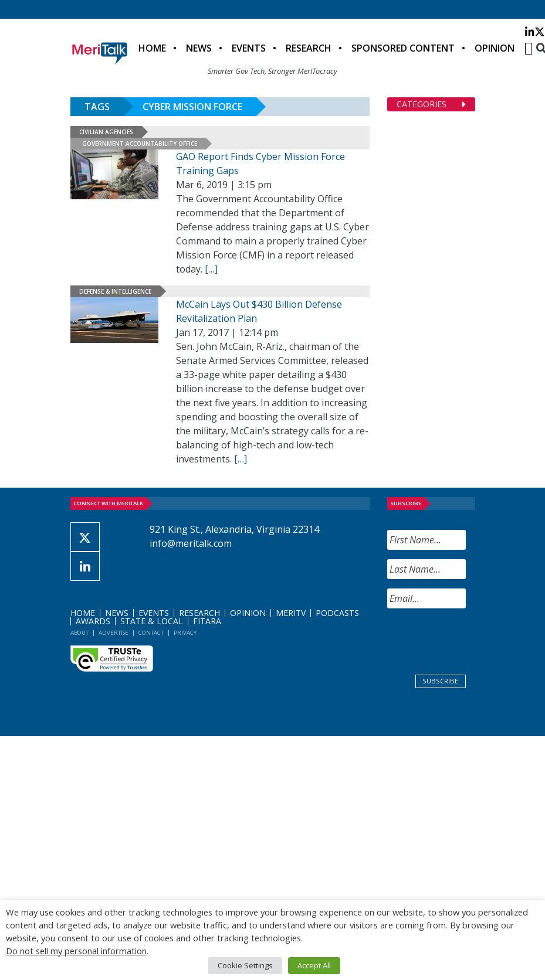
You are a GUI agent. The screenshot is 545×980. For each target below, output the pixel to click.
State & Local (152, 621)
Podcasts (337, 613)
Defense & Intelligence (115, 291)
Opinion (495, 48)
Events (249, 48)
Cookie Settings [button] (245, 965)
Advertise (114, 633)
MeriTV (291, 613)
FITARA (207, 621)
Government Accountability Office (140, 144)
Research (309, 48)
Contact (151, 633)
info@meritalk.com (191, 543)
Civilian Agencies (106, 132)
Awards (93, 621)
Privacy (185, 633)
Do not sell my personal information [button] (76, 951)
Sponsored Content (403, 48)
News (199, 48)
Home (152, 48)
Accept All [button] (314, 965)
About (79, 633)
